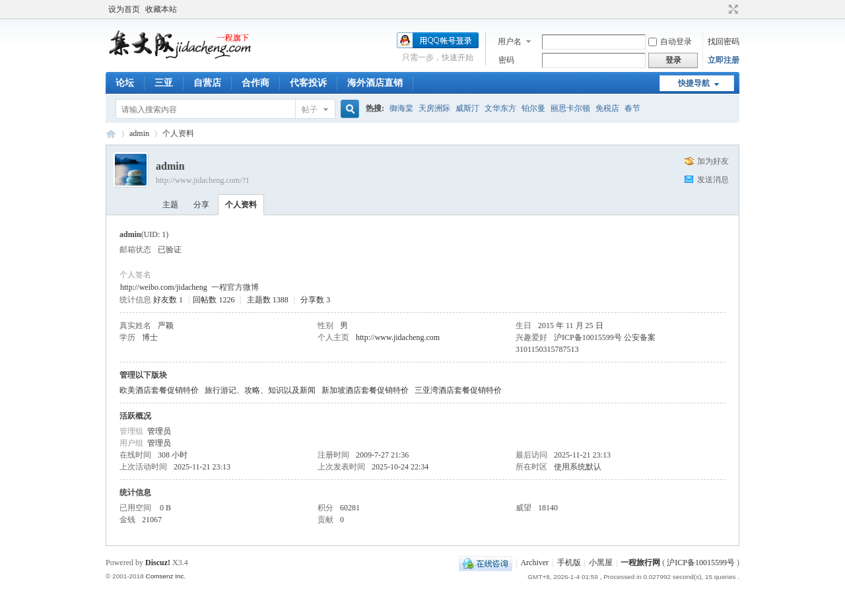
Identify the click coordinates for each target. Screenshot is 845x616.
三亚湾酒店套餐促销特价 (458, 390)
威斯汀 (467, 108)
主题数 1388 (268, 300)
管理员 (159, 431)
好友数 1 (168, 300)
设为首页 (124, 9)
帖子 (310, 110)
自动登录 (670, 42)
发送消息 (713, 180)
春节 (632, 108)
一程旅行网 (111, 134)
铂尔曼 (533, 108)
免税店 (607, 108)
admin (139, 133)
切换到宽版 (732, 9)
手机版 (569, 563)
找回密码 (724, 42)
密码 (506, 60)
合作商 (255, 83)
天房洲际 (434, 108)
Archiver (534, 563)
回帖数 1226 (214, 300)
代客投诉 (308, 83)
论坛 (125, 83)
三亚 (164, 83)
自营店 (207, 83)
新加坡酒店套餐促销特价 (365, 390)
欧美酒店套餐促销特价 (159, 390)
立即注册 (724, 60)
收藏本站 (161, 9)
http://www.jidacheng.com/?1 (203, 180)
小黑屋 (601, 563)
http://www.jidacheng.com (398, 337)
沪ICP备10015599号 (701, 563)
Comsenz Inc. (165, 576)
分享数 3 (315, 300)
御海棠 (401, 108)
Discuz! (158, 563)
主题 (170, 205)
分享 (201, 205)
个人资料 (241, 205)
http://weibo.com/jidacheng (164, 287)
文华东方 (500, 108)
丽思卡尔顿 (570, 108)
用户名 (510, 42)
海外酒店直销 (375, 83)
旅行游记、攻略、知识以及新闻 (260, 390)
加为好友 (713, 161)
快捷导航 (694, 83)
